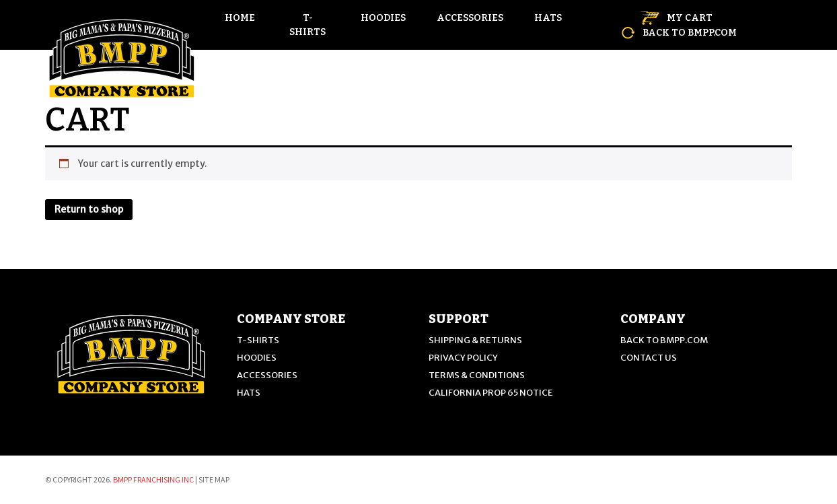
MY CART (676, 18)
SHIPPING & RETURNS (475, 340)
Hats (548, 18)
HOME (240, 18)
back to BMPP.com (679, 33)
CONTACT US (649, 358)
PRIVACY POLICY (463, 358)
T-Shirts (307, 25)
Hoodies (383, 18)
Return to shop (89, 209)
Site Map (214, 479)
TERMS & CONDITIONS (477, 375)
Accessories (470, 18)
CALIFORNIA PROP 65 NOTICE (491, 393)
